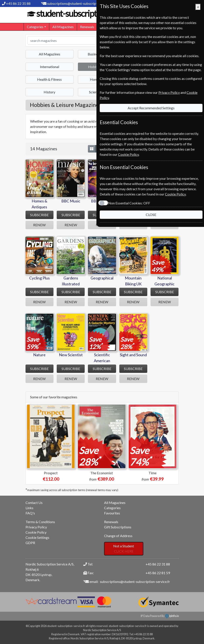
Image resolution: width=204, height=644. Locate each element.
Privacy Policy (36, 527)
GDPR (30, 543)
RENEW (39, 225)
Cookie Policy (36, 532)
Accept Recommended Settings (150, 108)
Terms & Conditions (40, 522)
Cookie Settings (37, 537)
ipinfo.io (172, 616)
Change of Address (118, 536)
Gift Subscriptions (118, 527)
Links (29, 508)
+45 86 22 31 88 (18, 3)
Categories (112, 508)
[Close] (198, 7)
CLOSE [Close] (150, 215)
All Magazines (63, 27)
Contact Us (34, 503)
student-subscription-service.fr (88, 14)
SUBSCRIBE (39, 215)
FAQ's (30, 513)
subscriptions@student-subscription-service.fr (82, 3)
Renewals (87, 27)
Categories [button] (35, 27)
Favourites (112, 513)
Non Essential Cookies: (128, 203)
